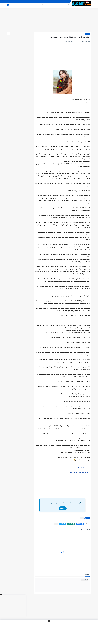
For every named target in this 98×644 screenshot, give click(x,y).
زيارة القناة (63, 508)
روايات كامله (67, 5)
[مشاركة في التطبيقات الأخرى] (56, 524)
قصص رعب (60, 5)
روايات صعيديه (35, 5)
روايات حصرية (53, 5)
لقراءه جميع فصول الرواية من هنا (79, 472)
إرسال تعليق (85, 580)
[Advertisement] (49, 20)
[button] (80, 524)
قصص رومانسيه (44, 5)
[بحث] (8, 5)
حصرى (87, 34)
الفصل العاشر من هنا (79, 468)
